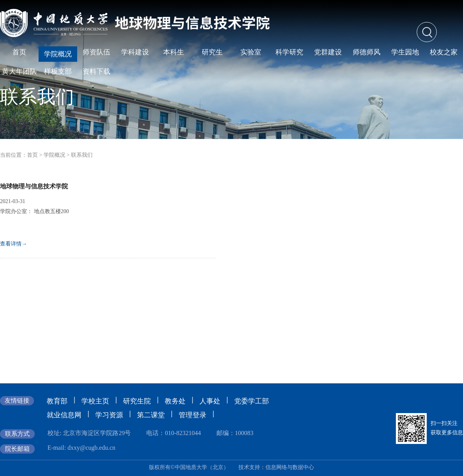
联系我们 (82, 155)
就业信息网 (64, 415)
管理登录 (193, 415)
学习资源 (109, 415)
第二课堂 (151, 415)
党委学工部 (252, 401)
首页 (32, 155)
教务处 (175, 401)
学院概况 (54, 155)
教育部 (57, 401)
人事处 (210, 401)
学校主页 (95, 401)
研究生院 (137, 401)
